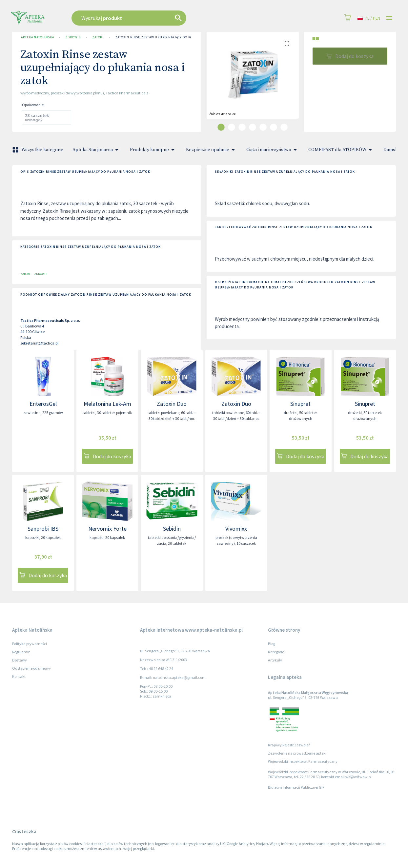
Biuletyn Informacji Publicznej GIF (296, 787)
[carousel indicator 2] (232, 127)
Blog (272, 644)
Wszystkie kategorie (38, 150)
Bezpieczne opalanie (212, 150)
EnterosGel (43, 404)
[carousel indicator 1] (221, 127)
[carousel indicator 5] (263, 127)
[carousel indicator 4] (253, 127)
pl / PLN (369, 18)
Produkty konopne (153, 150)
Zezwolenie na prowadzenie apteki (297, 753)
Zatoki (98, 37)
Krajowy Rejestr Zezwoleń (289, 745)
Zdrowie (73, 37)
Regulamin (21, 652)
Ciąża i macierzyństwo (273, 150)
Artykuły (275, 660)
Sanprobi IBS (43, 529)
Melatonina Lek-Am (107, 404)
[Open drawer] (389, 18)
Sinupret (300, 404)
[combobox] (162, 18)
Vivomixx (236, 529)
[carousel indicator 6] (274, 127)
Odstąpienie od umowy (31, 668)
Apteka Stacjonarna (97, 150)
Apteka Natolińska (37, 37)
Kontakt (19, 676)
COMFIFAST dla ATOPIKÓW (341, 150)
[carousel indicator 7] (284, 127)
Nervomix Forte (107, 529)
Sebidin (172, 529)
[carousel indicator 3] (242, 127)
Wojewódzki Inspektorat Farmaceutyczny (303, 761)
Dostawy (20, 660)
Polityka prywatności (30, 644)
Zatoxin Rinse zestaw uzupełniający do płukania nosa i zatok (172, 37)
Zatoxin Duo (172, 404)
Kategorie (276, 652)
